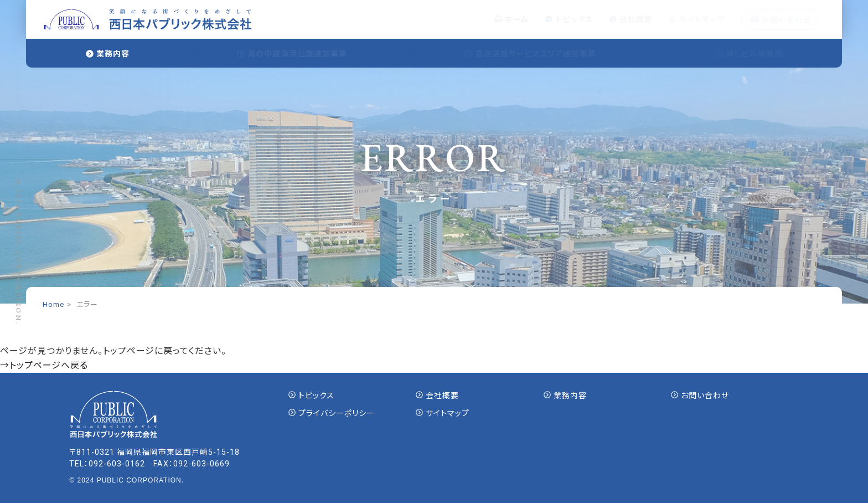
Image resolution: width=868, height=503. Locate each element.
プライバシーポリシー (337, 413)
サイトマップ (707, 19)
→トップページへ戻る (44, 365)
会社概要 (641, 19)
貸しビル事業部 (759, 54)
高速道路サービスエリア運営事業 (541, 54)
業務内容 (113, 54)
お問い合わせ (790, 20)
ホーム (522, 19)
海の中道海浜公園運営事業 (302, 54)
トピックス (579, 19)
